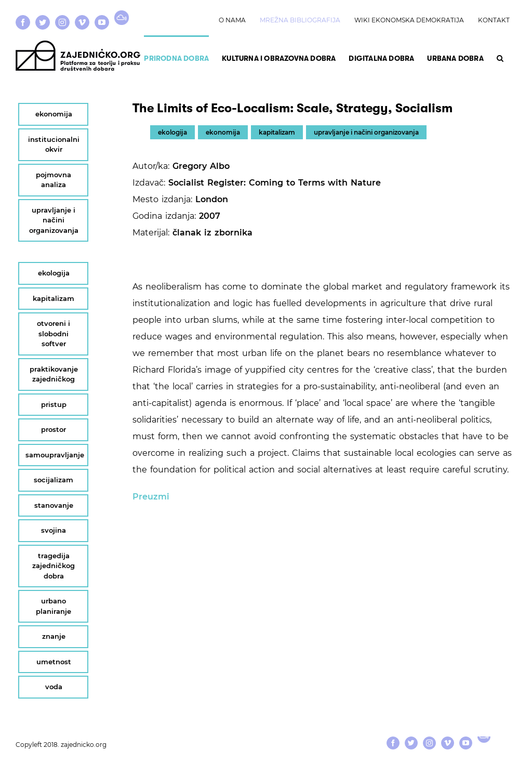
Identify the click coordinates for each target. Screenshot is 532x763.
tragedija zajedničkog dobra (54, 566)
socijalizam (54, 480)
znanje (54, 636)
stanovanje (54, 505)
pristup (54, 404)
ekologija (172, 132)
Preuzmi (151, 497)
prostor (54, 429)
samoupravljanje (55, 455)
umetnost (54, 662)
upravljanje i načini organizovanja (366, 132)
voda (54, 687)
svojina (54, 530)
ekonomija (223, 132)
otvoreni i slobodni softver (54, 333)
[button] (500, 57)
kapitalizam (277, 132)
